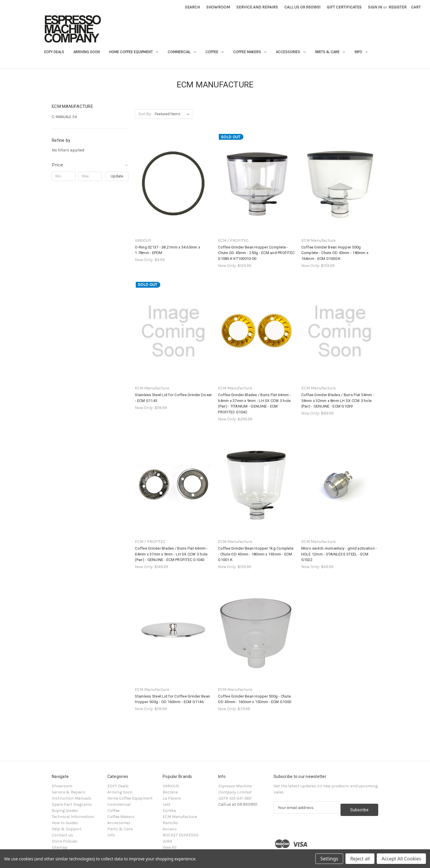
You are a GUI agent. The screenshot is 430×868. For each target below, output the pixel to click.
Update (117, 176)
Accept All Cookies (401, 859)
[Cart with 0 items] (416, 7)
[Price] (90, 165)
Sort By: (145, 114)
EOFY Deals (54, 52)
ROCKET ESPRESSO (181, 835)
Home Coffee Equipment (134, 52)
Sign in (375, 7)
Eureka (169, 811)
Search (192, 7)
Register (398, 7)
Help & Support (67, 829)
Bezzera (170, 792)
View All (170, 847)
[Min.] (64, 176)
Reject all (360, 859)
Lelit (167, 804)
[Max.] (90, 176)
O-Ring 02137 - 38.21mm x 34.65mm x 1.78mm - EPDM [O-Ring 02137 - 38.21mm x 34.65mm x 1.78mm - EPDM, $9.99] (167, 250)
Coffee (215, 52)
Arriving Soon (87, 52)
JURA (167, 841)
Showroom (218, 7)
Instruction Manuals (72, 798)
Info (361, 52)
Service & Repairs (69, 792)
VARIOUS (171, 786)
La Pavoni (172, 798)
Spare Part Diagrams (72, 804)
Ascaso (170, 829)
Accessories (291, 52)
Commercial (182, 52)
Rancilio (170, 823)
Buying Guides (65, 811)
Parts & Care (330, 52)
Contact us (62, 835)
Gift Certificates (344, 7)
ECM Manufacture (180, 817)
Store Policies (65, 841)
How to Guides (65, 823)
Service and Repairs (257, 7)
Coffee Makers (250, 52)
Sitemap (60, 847)
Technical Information (73, 817)
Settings (329, 859)
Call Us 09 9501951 (302, 7)
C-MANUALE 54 (64, 117)
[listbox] (173, 114)
